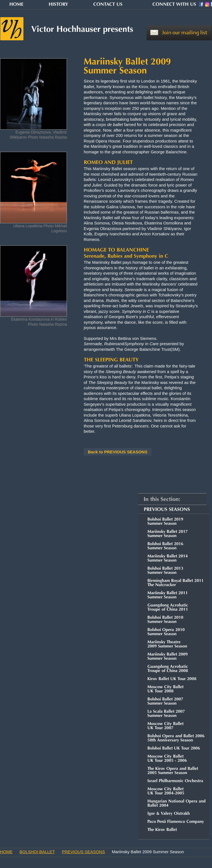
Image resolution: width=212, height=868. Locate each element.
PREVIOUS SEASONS (83, 852)
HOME (6, 852)
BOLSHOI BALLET (37, 852)
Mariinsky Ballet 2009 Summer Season (148, 852)
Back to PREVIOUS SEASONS (118, 452)
